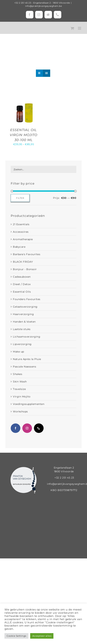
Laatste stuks (22, 329)
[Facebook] (16, 428)
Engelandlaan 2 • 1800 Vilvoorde (52, 3)
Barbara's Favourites (27, 254)
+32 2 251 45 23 (23, 3)
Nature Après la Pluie (27, 359)
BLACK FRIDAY (23, 262)
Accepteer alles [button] (42, 636)
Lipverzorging (22, 344)
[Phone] (39, 428)
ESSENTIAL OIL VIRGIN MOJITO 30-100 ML (24, 135)
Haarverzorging (23, 314)
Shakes (18, 374)
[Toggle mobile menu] (80, 28)
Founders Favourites (27, 299)
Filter (20, 198)
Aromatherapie (23, 239)
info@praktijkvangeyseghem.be (43, 6)
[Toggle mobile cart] (72, 28)
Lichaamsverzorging (27, 337)
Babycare (19, 247)
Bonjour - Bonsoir (25, 269)
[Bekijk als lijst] (47, 73)
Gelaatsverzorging (25, 307)
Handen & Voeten (24, 322)
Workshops (20, 412)
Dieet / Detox (22, 284)
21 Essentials (21, 224)
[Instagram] (27, 428)
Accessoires (21, 232)
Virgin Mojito (22, 397)
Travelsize (19, 389)
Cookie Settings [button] (16, 636)
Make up (18, 352)
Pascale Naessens (24, 367)
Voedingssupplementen (29, 404)
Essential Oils (22, 292)
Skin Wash (20, 382)
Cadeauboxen (22, 277)
